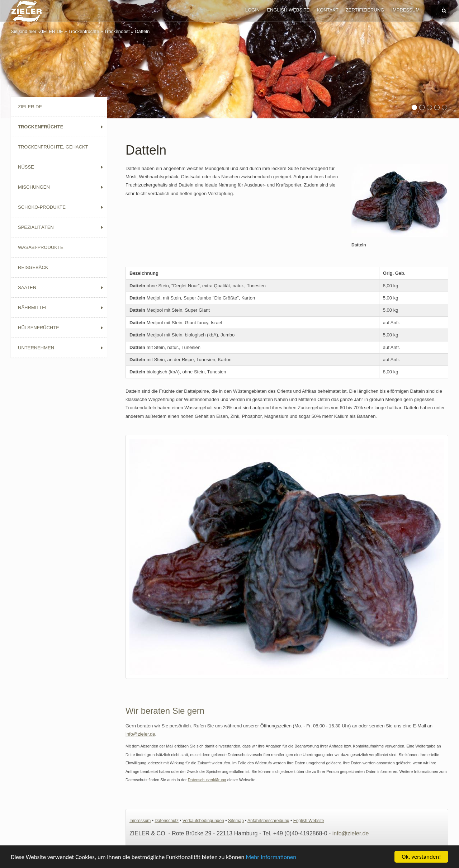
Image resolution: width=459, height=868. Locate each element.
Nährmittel (33, 308)
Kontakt (327, 10)
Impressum (405, 10)
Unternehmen (36, 348)
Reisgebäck (33, 267)
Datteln (142, 31)
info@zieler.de (140, 734)
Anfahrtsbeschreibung (268, 821)
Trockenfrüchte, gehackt (53, 147)
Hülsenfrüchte (39, 328)
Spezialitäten (36, 227)
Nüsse (26, 167)
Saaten (27, 287)
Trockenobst (117, 31)
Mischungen (34, 187)
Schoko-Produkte (42, 207)
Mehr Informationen (271, 857)
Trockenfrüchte (84, 31)
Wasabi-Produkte (41, 247)
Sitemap (236, 821)
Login (252, 10)
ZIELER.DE (51, 31)
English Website (288, 10)
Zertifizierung (365, 10)
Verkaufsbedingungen (203, 821)
